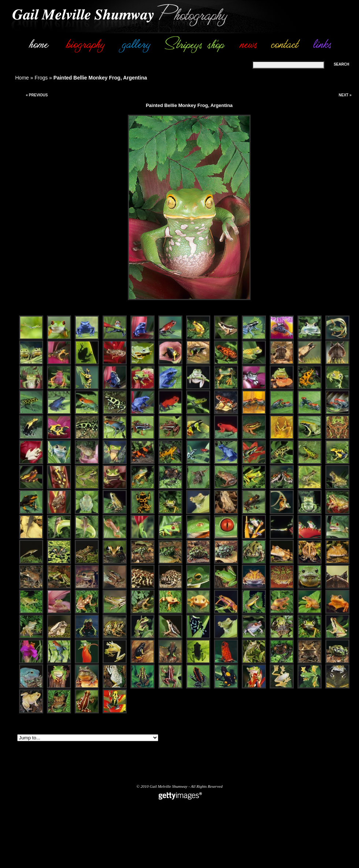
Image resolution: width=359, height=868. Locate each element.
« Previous (37, 95)
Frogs (41, 78)
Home (22, 78)
